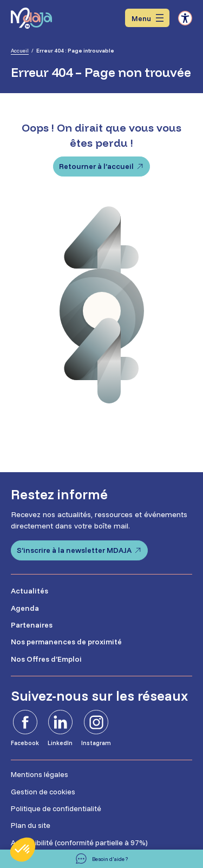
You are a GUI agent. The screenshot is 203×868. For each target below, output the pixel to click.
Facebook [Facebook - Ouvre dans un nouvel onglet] (25, 743)
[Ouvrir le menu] (147, 18)
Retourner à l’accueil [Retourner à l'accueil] (96, 166)
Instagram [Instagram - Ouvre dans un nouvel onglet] (96, 743)
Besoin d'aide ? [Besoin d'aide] (110, 859)
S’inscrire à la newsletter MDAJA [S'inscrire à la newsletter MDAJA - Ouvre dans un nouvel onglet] (74, 550)
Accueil (20, 51)
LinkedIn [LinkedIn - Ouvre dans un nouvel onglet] (60, 743)
